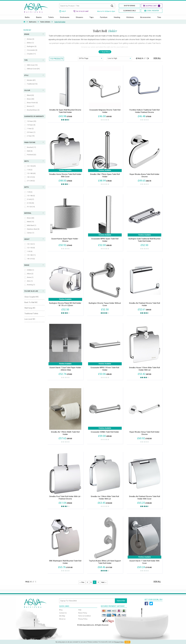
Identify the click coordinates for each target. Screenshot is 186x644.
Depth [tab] (27, 189)
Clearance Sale (129, 11)
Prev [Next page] (83, 585)
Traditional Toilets (31, 316)
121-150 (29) (31, 168)
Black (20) (30, 98)
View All (157, 61)
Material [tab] (28, 215)
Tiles (159, 18)
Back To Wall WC (31, 305)
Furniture (104, 18)
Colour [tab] (27, 93)
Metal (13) (31, 224)
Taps (92, 18)
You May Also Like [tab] (31, 293)
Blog (61, 612)
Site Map (62, 618)
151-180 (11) (31, 257)
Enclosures (65, 18)
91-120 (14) (31, 209)
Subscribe (121, 603)
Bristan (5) (31, 41)
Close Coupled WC (32, 299)
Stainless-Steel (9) (33, 231)
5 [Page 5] (98, 585)
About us (62, 621)
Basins (39, 18)
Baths (27, 18)
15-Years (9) (31, 127)
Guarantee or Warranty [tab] (34, 119)
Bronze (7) (31, 109)
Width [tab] (27, 164)
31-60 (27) (31, 202)
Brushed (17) (31, 150)
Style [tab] (26, 78)
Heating (117, 18)
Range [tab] (27, 267)
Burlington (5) (32, 49)
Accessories (145, 18)
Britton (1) (30, 45)
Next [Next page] (103, 585)
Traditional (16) (32, 86)
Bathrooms (33, 24)
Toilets (51, 18)
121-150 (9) (31, 250)
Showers (79, 18)
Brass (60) (31, 101)
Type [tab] (26, 63)
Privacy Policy (83, 621)
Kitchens (130, 18)
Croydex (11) (31, 56)
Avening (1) (31, 287)
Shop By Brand (129, 6)
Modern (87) (31, 83)
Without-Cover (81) (33, 71)
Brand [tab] (27, 37)
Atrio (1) (30, 283)
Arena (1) (30, 280)
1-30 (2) (30, 172)
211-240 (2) (31, 183)
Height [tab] (27, 242)
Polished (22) (32, 157)
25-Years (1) (31, 135)
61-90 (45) (31, 205)
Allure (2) (30, 276)
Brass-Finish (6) (32, 105)
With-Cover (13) (32, 67)
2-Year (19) (31, 138)
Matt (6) (30, 153)
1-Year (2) (30, 131)
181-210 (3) (31, 261)
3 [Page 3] (91, 585)
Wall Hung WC (30, 310)
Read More (106, 54)
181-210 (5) (31, 179)
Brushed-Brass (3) (33, 112)
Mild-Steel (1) (32, 228)
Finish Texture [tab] (30, 145)
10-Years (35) (32, 124)
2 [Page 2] (87, 585)
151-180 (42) (31, 176)
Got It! (127, 642)
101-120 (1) (31, 246)
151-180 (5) (31, 198)
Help (80, 612)
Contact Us (63, 615)
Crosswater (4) (32, 52)
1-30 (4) (30, 254)
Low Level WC (30, 322)
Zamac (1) (31, 235)
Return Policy (83, 615)
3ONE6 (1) (31, 272)
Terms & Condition (85, 618)
